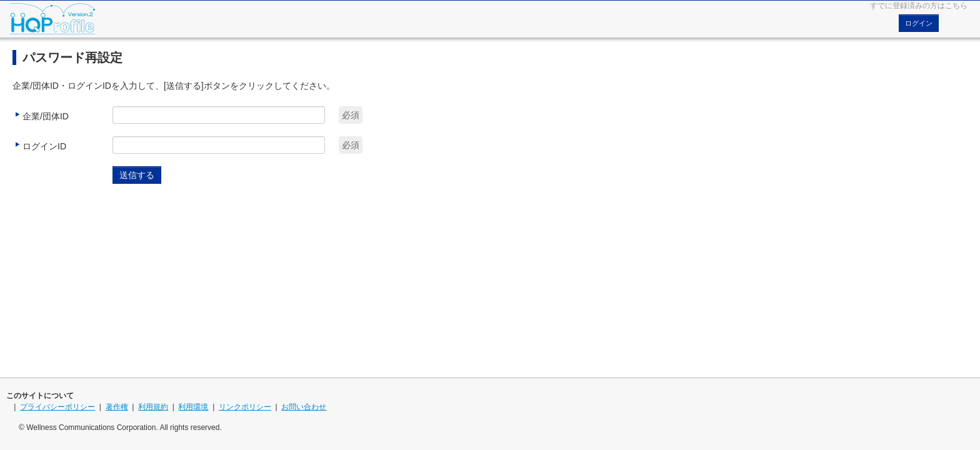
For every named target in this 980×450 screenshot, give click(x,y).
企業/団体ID (41, 115)
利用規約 (153, 407)
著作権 (117, 407)
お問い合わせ (304, 407)
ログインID (39, 145)
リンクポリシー (245, 407)
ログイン (919, 23)
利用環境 (193, 407)
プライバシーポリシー (57, 407)
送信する (137, 175)
